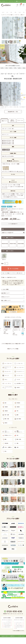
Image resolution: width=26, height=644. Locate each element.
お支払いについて (5, 297)
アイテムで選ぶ (10, 15)
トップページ (4, 15)
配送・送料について (6, 300)
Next (25, 28)
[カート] (20, 5)
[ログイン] (17, 5)
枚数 (3, 229)
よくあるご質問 (5, 289)
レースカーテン (16, 15)
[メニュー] (24, 5)
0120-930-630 (14, 611)
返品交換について (5, 293)
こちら (12, 285)
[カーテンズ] (6, 5)
